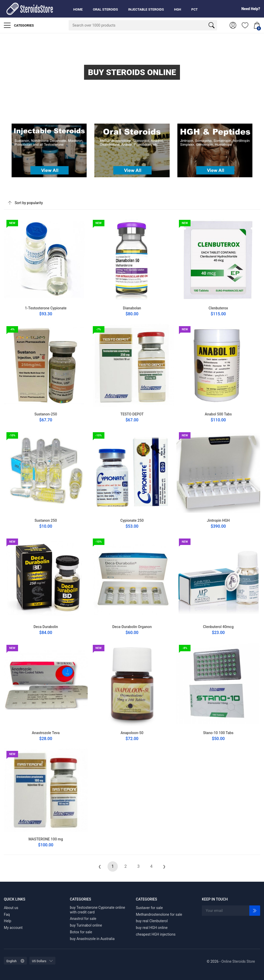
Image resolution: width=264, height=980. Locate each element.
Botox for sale (81, 932)
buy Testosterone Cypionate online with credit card (97, 910)
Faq (7, 914)
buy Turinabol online (86, 925)
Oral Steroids (105, 9)
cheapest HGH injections (156, 934)
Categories (19, 25)
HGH (178, 9)
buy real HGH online (152, 928)
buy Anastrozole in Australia (92, 939)
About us (11, 908)
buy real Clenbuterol (152, 921)
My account (13, 928)
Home (78, 9)
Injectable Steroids (146, 9)
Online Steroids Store (238, 961)
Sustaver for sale (149, 908)
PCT (195, 9)
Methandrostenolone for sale (159, 914)
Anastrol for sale (83, 919)
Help (8, 921)
